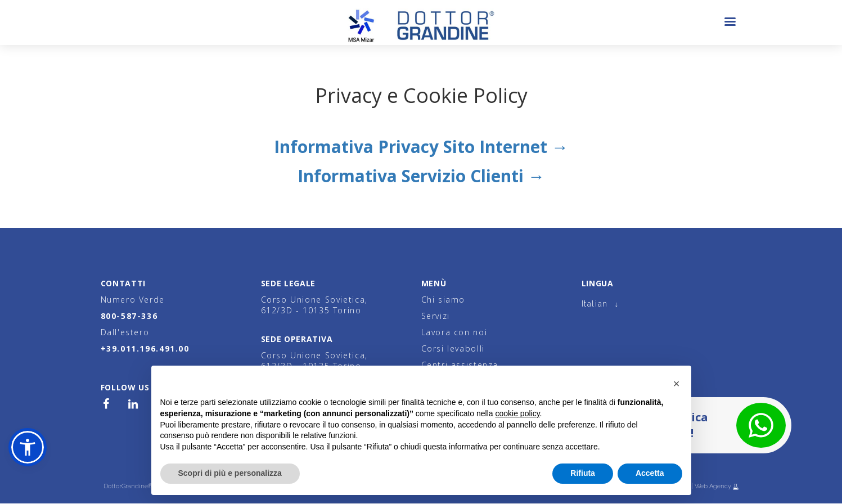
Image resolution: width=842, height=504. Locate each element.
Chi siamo (443, 300)
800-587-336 (129, 316)
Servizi (436, 316)
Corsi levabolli (453, 348)
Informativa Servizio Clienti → (421, 176)
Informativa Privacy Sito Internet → (421, 147)
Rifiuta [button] (583, 473)
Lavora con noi (454, 332)
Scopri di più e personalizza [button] (230, 473)
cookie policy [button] (517, 413)
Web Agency (714, 486)
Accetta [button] (650, 473)
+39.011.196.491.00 (145, 348)
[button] (28, 447)
